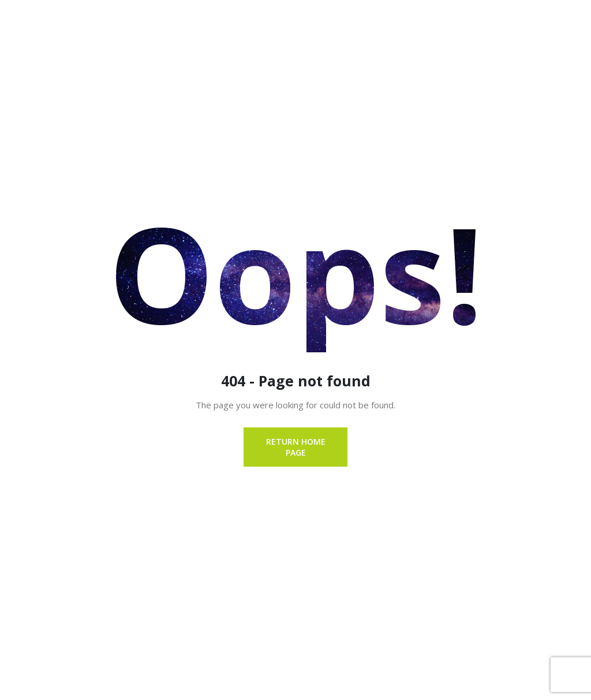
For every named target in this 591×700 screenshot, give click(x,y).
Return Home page (296, 447)
